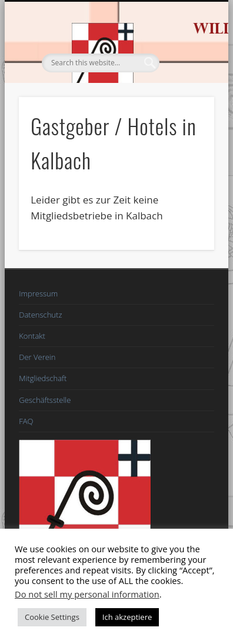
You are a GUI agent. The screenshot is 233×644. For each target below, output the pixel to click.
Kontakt (32, 336)
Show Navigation (185, 105)
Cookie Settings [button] (52, 617)
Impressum (38, 293)
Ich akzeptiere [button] (127, 617)
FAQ (26, 421)
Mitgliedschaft (43, 378)
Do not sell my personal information (87, 594)
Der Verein (37, 357)
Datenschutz (40, 315)
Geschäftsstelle (45, 400)
